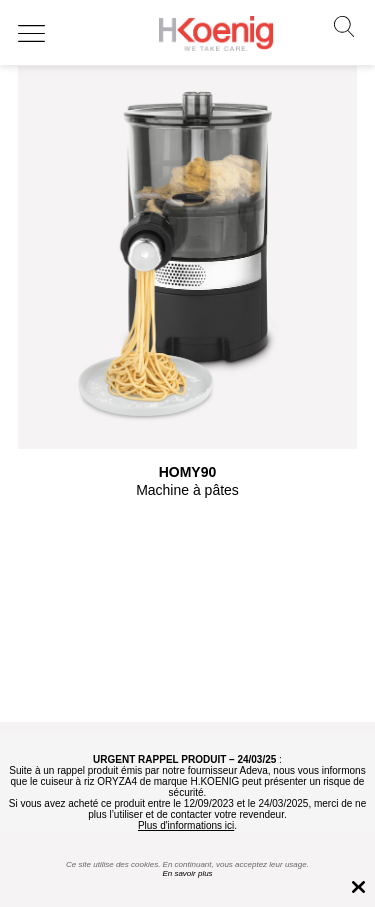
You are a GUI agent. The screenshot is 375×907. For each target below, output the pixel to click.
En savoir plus (187, 873)
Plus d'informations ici (186, 825)
